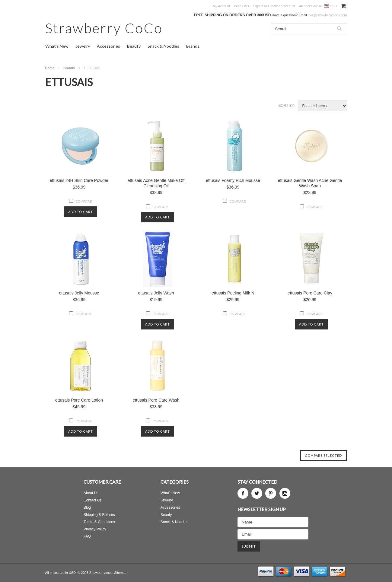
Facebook (243, 493)
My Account (221, 6)
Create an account (282, 6)
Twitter (257, 493)
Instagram (285, 493)
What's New (57, 46)
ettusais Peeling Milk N (233, 293)
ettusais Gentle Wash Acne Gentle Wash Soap (310, 183)
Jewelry (83, 46)
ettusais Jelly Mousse (79, 293)
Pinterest (271, 493)
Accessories (108, 46)
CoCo (104, 28)
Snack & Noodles (163, 46)
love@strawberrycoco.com (327, 15)
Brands (193, 46)
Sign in (258, 6)
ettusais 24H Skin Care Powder (79, 180)
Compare (84, 202)
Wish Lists (241, 6)
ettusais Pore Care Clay (310, 293)
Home (50, 68)
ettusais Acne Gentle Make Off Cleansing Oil (156, 183)
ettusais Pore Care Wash (156, 400)
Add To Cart (81, 212)
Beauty (134, 46)
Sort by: (287, 106)
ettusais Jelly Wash (156, 293)
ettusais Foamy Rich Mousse (233, 180)
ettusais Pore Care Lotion (79, 400)
